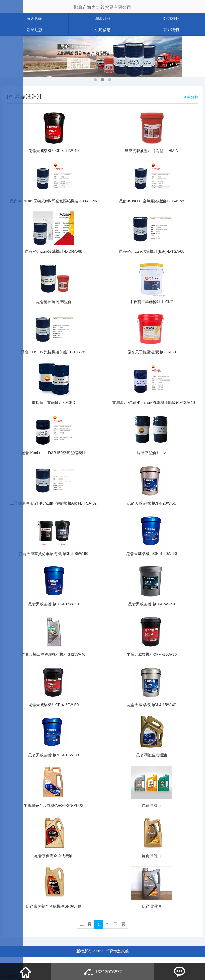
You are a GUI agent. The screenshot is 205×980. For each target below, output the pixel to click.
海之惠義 (34, 18)
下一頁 (121, 924)
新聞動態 (34, 30)
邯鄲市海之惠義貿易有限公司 (102, 7)
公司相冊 (171, 18)
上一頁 (84, 924)
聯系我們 (171, 30)
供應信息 (103, 30)
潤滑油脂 (103, 18)
